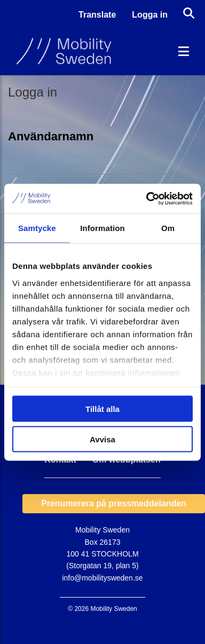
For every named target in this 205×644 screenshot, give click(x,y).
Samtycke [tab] (37, 228)
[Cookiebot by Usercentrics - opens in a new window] (147, 198)
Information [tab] (102, 228)
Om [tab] (168, 228)
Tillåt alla (102, 409)
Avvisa (102, 439)
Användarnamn (51, 136)
